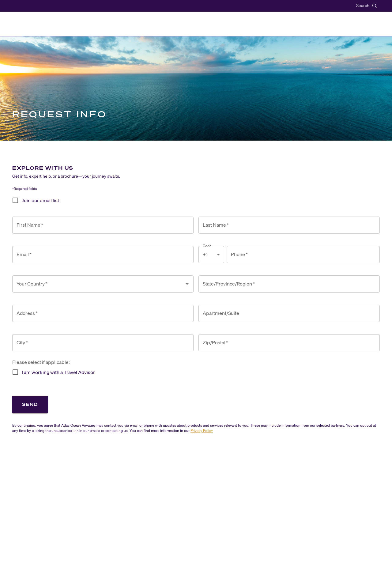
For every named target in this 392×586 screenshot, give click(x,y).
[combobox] (98, 284)
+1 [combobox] (205, 255)
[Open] (187, 284)
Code (207, 246)
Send (30, 404)
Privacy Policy (202, 431)
